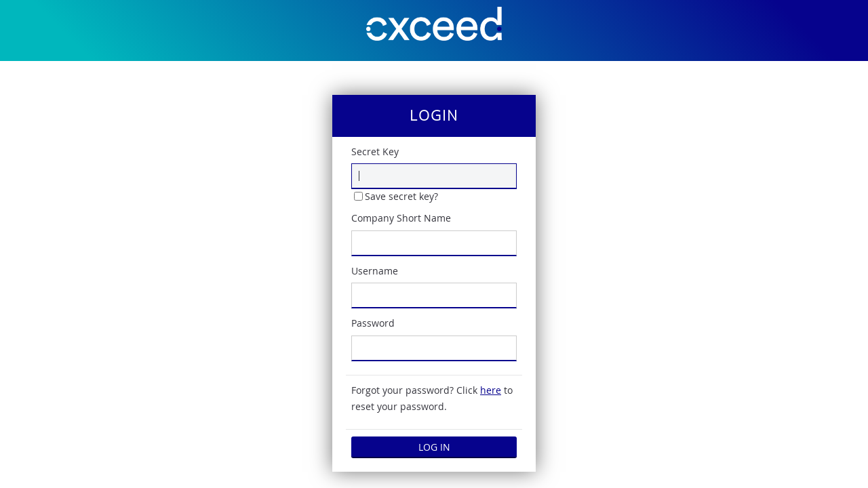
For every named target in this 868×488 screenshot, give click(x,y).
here (491, 390)
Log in (434, 447)
